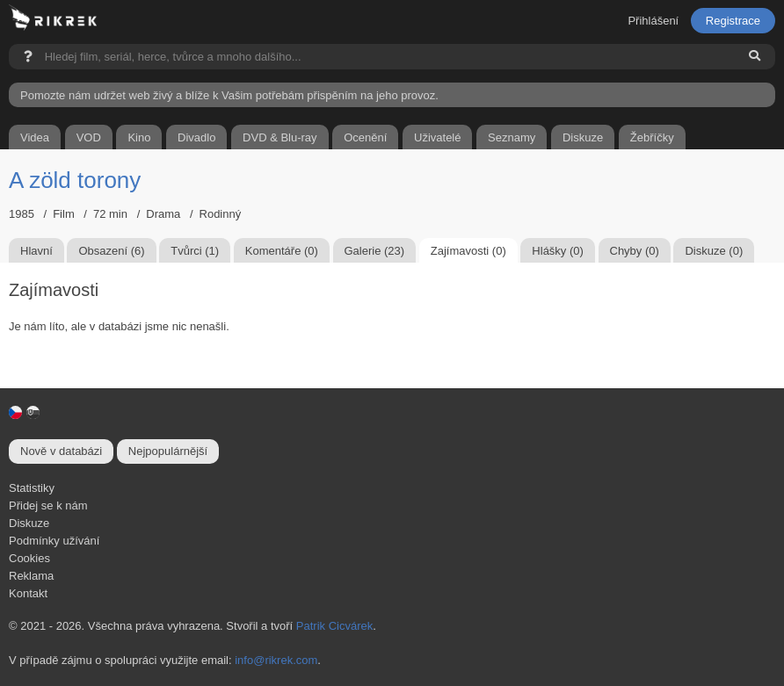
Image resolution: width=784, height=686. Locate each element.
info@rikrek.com (276, 660)
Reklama (31, 576)
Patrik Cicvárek (334, 626)
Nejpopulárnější (168, 451)
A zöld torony (75, 180)
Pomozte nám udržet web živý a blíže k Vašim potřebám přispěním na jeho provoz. (229, 95)
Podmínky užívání (54, 541)
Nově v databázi (61, 451)
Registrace (733, 21)
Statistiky (32, 488)
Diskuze (29, 523)
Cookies (29, 558)
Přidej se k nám (48, 505)
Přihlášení (653, 21)
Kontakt (28, 593)
